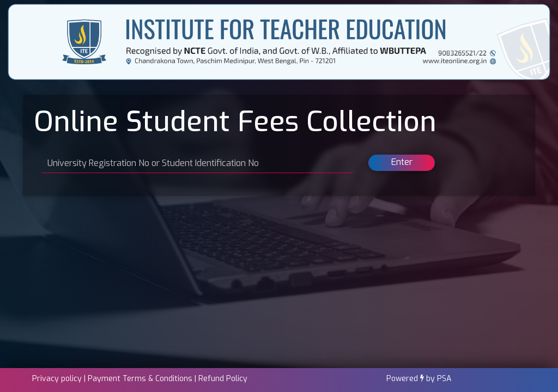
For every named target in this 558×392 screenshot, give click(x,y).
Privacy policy (57, 379)
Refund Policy (223, 379)
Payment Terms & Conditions (140, 379)
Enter (402, 162)
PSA (444, 379)
